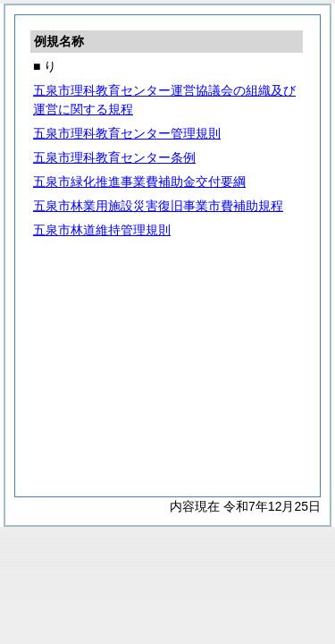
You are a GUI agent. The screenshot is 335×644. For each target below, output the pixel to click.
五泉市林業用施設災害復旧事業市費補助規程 (158, 206)
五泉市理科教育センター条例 (114, 157)
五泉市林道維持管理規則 (102, 230)
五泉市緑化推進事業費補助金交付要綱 (139, 182)
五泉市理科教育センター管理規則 (127, 133)
